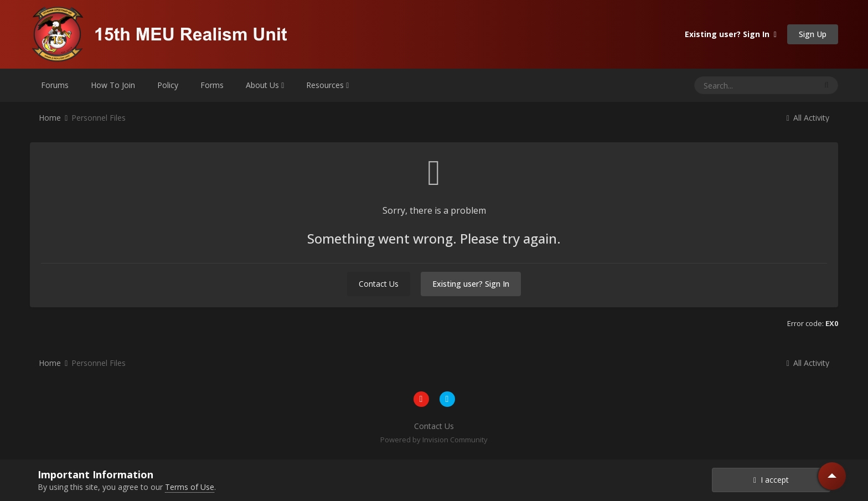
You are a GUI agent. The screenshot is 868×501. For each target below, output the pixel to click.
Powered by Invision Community (434, 440)
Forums (55, 85)
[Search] (726, 85)
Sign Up (813, 34)
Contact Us (379, 284)
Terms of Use (190, 487)
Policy (168, 85)
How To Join (113, 85)
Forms (212, 85)
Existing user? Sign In (731, 34)
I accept (771, 480)
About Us (265, 85)
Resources (327, 85)
